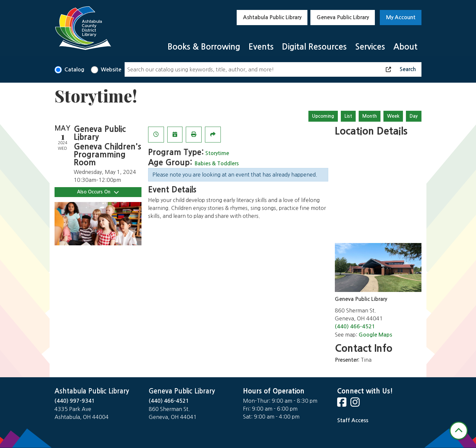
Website (111, 70)
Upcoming (323, 116)
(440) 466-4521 (355, 326)
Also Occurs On (98, 192)
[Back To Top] (459, 431)
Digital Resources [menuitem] (314, 47)
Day (414, 116)
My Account (401, 17)
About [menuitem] (405, 47)
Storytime (217, 153)
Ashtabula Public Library (272, 17)
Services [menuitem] (370, 47)
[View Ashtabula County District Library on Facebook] (342, 404)
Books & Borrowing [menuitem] (204, 47)
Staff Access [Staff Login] (353, 420)
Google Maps (375, 335)
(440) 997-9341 (75, 401)
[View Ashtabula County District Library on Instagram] (356, 404)
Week (393, 116)
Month (370, 116)
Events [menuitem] (261, 47)
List (348, 116)
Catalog (74, 70)
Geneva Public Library (343, 17)
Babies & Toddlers (217, 163)
